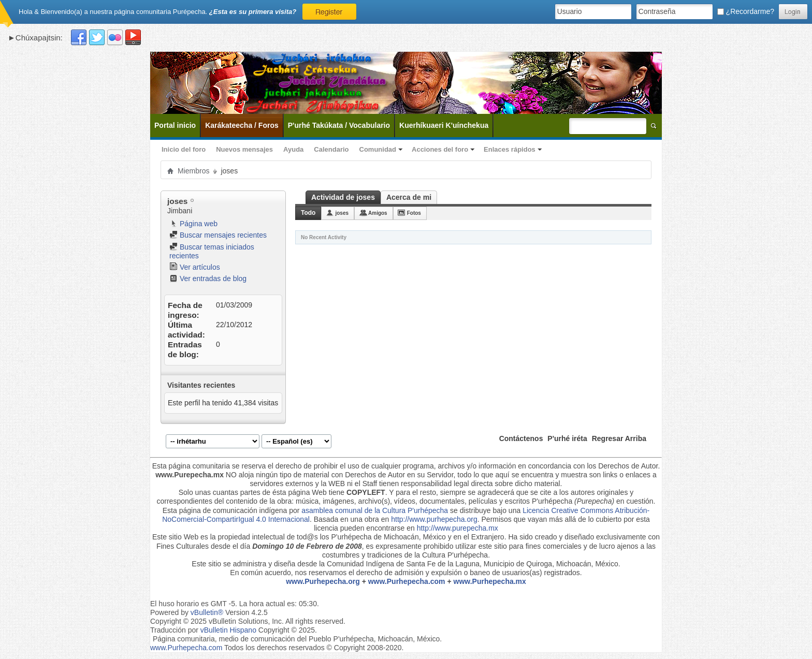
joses (342, 213)
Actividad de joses (343, 197)
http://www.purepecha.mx (458, 528)
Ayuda (293, 149)
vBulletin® (207, 612)
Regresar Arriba (619, 438)
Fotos (414, 213)
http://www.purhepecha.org (434, 519)
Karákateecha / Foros (242, 125)
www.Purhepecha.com (407, 581)
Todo (308, 213)
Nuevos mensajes (244, 149)
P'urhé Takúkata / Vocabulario (339, 125)
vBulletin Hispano (228, 630)
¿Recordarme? (746, 11)
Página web (193, 224)
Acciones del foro (440, 149)
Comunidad (378, 149)
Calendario (331, 149)
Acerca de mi (409, 197)
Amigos (378, 213)
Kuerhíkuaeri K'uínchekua (444, 125)
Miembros (193, 171)
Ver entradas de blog (208, 279)
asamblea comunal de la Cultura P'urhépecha (375, 510)
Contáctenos (521, 438)
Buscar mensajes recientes (218, 235)
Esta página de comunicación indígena (225, 510)
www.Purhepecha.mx (490, 581)
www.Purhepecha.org (323, 581)
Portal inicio (175, 125)
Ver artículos (195, 267)
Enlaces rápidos (510, 149)
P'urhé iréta (567, 438)
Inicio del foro (184, 149)
